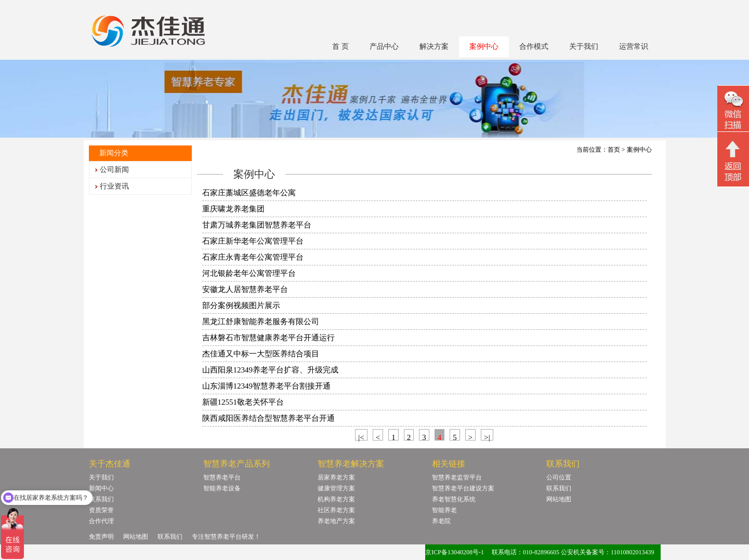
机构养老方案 (336, 499)
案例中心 (484, 46)
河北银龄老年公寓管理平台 (249, 273)
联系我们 (101, 499)
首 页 (340, 46)
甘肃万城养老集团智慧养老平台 (257, 225)
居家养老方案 (336, 477)
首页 (614, 150)
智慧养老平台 (222, 477)
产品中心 (384, 46)
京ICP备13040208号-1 (455, 552)
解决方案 (434, 46)
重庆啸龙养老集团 (233, 209)
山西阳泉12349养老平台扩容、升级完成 (271, 370)
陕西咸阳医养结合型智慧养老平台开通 (268, 418)
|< (361, 437)
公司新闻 (114, 170)
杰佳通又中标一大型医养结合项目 (261, 354)
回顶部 (733, 161)
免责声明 (101, 537)
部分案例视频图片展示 (241, 305)
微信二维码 (733, 110)
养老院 (441, 521)
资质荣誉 (101, 510)
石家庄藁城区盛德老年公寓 (249, 193)
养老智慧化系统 (454, 499)
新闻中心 (101, 488)
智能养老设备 (222, 488)
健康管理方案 (336, 488)
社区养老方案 (336, 510)
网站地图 (559, 499)
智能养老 (444, 510)
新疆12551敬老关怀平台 (243, 402)
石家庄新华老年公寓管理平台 (253, 241)
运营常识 (634, 46)
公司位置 (559, 477)
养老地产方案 (336, 521)
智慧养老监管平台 (457, 477)
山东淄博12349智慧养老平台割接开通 (267, 386)
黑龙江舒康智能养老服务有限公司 (261, 322)
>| (487, 437)
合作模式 (534, 46)
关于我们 (584, 46)
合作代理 (101, 521)
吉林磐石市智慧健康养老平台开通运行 (268, 338)
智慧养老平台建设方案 (463, 488)
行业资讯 (114, 186)
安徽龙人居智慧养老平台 (245, 289)
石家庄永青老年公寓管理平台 (253, 257)
